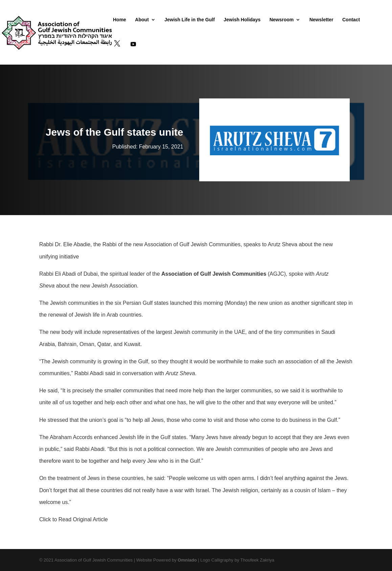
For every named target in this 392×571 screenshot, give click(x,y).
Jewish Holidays (242, 20)
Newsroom (282, 20)
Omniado (187, 560)
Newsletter (321, 20)
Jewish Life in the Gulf (190, 20)
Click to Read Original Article (74, 519)
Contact (351, 20)
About (142, 20)
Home (120, 20)
